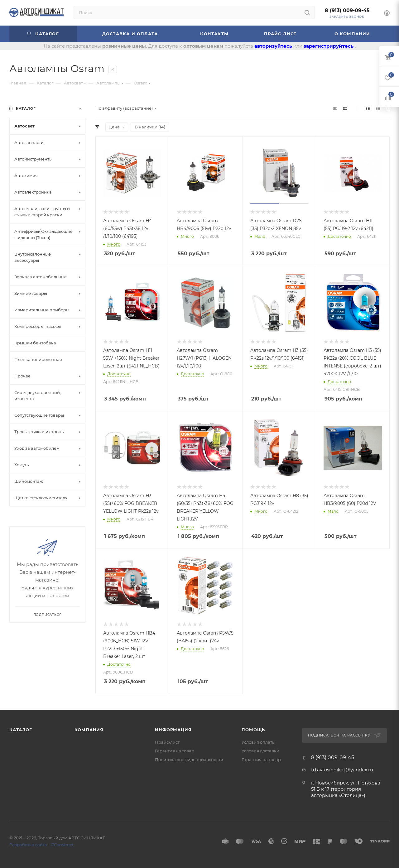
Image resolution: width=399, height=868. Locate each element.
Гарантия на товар (175, 751)
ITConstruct (62, 845)
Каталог (21, 730)
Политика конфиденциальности (189, 760)
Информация (173, 730)
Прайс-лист (167, 742)
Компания (89, 730)
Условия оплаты (258, 742)
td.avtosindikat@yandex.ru (342, 770)
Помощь (253, 730)
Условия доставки (260, 751)
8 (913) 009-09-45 (347, 10)
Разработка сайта (28, 845)
